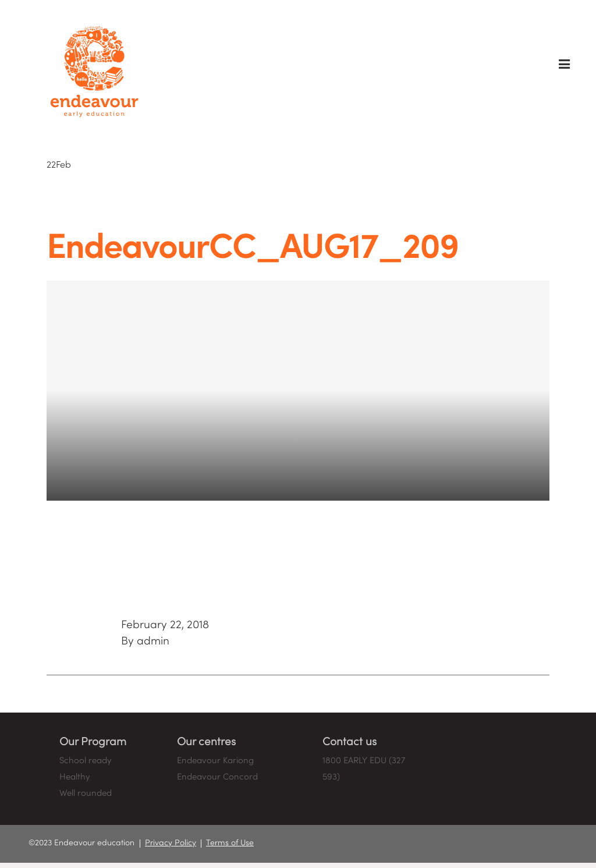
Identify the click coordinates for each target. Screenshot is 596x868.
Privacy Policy (171, 843)
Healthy (74, 777)
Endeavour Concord (217, 777)
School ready (85, 761)
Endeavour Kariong (215, 761)
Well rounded (86, 793)
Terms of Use (230, 843)
